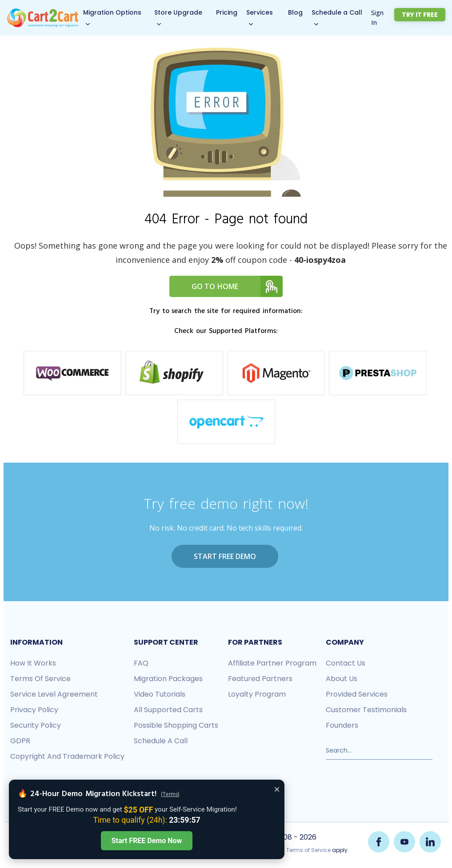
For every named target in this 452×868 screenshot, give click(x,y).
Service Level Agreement (54, 694)
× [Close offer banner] (277, 789)
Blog (301, 12)
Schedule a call (161, 740)
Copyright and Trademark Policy (67, 756)
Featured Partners (260, 678)
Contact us (346, 663)
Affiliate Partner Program (272, 663)
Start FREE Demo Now (147, 841)
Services (264, 12)
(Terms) (170, 795)
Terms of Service (40, 678)
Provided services (357, 694)
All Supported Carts (168, 709)
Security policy (36, 725)
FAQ (141, 663)
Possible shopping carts (176, 725)
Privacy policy (34, 709)
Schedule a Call (343, 12)
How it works (33, 663)
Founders (342, 725)
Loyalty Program (257, 694)
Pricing (232, 12)
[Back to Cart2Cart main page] (43, 13)
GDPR (20, 740)
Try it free (424, 15)
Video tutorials (160, 694)
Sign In (385, 18)
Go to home (237, 286)
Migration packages (168, 678)
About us (342, 678)
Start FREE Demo (225, 556)
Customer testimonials (366, 709)
